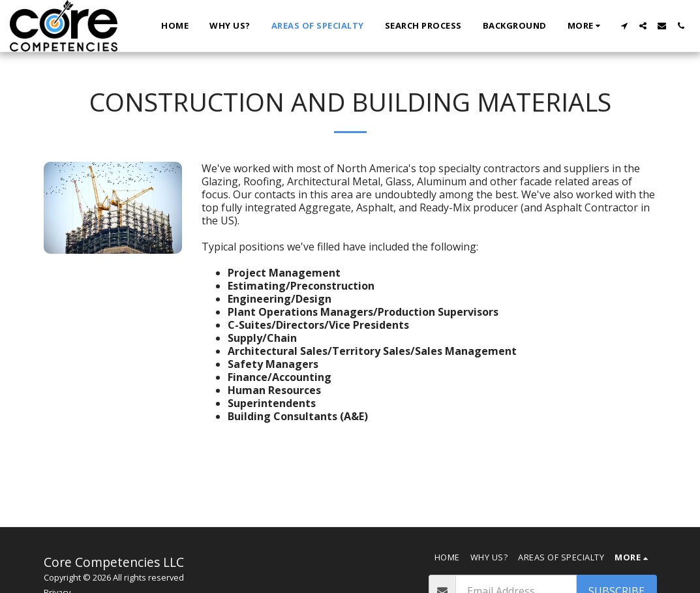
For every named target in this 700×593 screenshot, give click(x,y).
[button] (624, 26)
